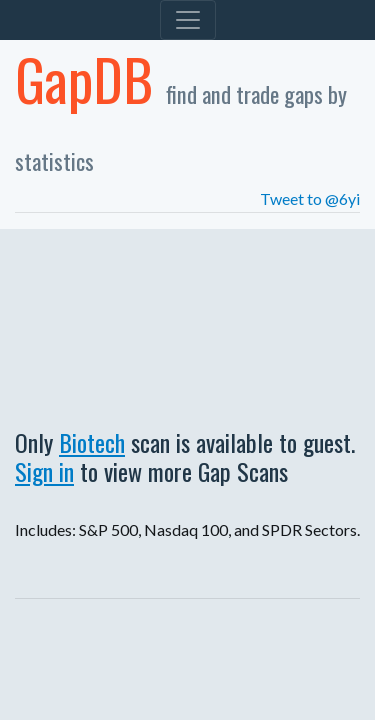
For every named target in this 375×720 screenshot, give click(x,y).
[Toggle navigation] (188, 20)
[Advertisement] (187, 323)
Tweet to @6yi (310, 198)
